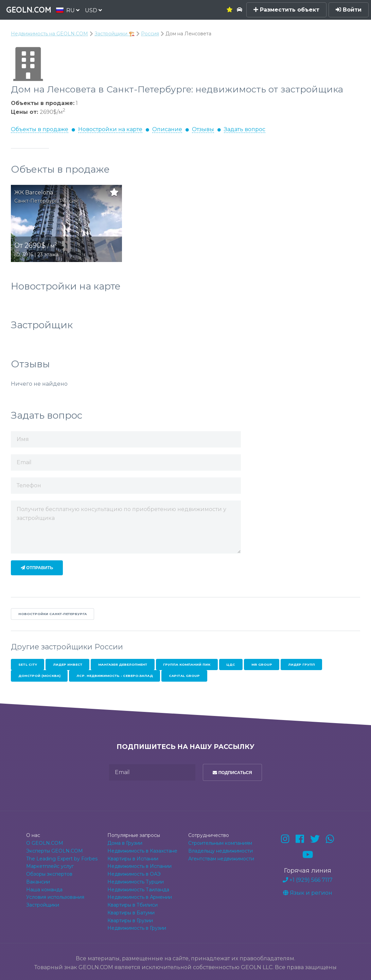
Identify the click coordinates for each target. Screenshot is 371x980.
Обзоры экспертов (49, 874)
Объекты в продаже (40, 129)
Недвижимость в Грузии (137, 928)
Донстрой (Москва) (39, 676)
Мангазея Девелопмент (123, 664)
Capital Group (184, 676)
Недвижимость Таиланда (138, 890)
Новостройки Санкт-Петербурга (53, 614)
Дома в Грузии (125, 843)
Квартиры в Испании (133, 859)
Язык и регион (308, 893)
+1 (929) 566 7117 (308, 880)
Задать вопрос (245, 129)
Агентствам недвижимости (221, 859)
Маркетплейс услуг (50, 866)
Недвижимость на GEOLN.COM (49, 34)
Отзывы (203, 129)
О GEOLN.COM (45, 843)
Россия (150, 34)
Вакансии (38, 882)
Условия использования (55, 897)
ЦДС (231, 664)
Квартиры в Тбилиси (132, 905)
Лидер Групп (302, 664)
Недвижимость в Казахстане (142, 851)
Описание (167, 129)
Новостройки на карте (110, 129)
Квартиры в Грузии (130, 921)
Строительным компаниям (220, 843)
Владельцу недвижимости (220, 851)
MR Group (262, 664)
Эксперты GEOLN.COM (55, 851)
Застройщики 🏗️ (114, 34)
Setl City (28, 664)
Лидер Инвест (68, 664)
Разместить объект (286, 10)
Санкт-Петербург (36, 201)
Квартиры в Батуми (131, 913)
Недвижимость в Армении (140, 897)
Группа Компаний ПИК (187, 664)
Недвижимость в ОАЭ (134, 874)
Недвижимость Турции (136, 882)
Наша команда (44, 890)
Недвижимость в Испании (139, 866)
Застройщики (43, 905)
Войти (349, 10)
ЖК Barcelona (34, 192)
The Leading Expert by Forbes (62, 859)
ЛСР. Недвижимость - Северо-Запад (115, 676)
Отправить (37, 568)
